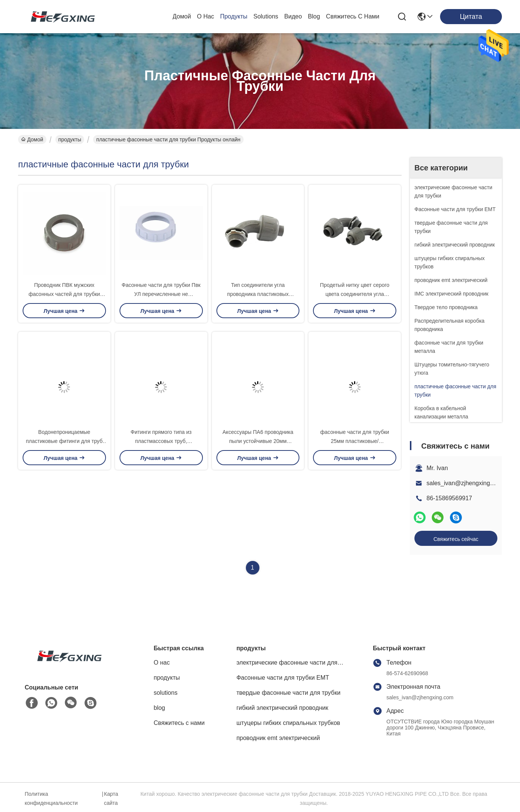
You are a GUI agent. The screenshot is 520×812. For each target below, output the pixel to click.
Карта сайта (111, 798)
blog (314, 16)
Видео (293, 16)
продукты (234, 16)
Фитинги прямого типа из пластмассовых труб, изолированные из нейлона (161, 441)
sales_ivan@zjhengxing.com (465, 483)
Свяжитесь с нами (353, 16)
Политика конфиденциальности (51, 798)
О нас (205, 16)
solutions (266, 16)
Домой (182, 16)
